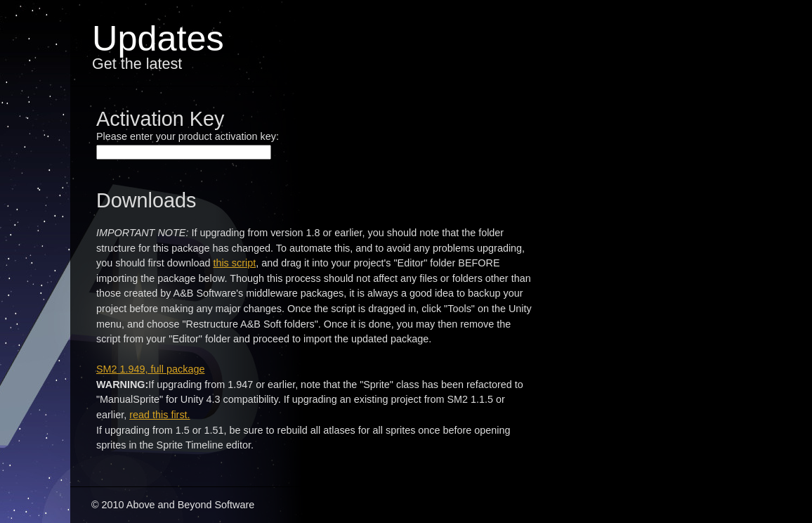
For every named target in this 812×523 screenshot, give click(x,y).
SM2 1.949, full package (150, 369)
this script (234, 263)
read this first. (159, 415)
